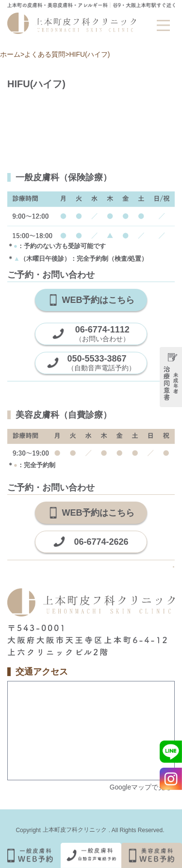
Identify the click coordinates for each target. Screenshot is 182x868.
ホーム (10, 54)
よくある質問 (45, 54)
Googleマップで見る (141, 787)
